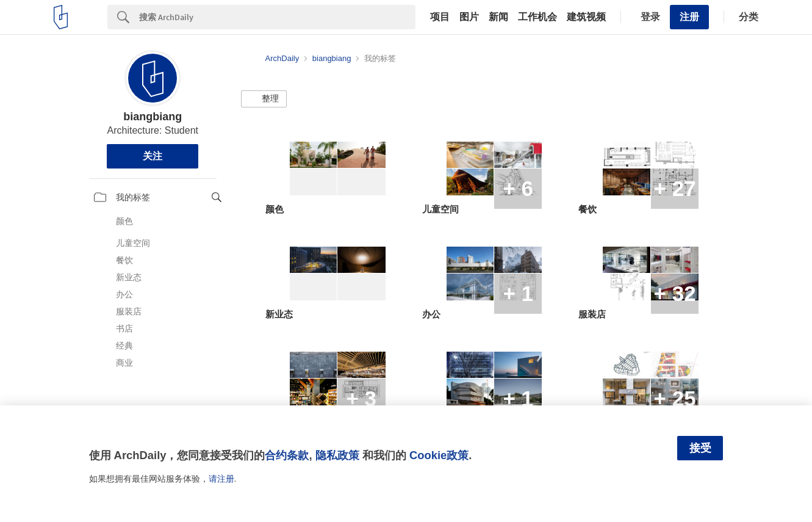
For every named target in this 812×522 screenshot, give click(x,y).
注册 (689, 17)
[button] (264, 99)
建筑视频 (586, 17)
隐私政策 (337, 455)
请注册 (221, 479)
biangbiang (153, 117)
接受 (700, 448)
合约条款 (287, 455)
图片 (469, 17)
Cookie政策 (439, 455)
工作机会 (537, 17)
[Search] (277, 17)
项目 (440, 17)
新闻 (498, 17)
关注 (153, 156)
